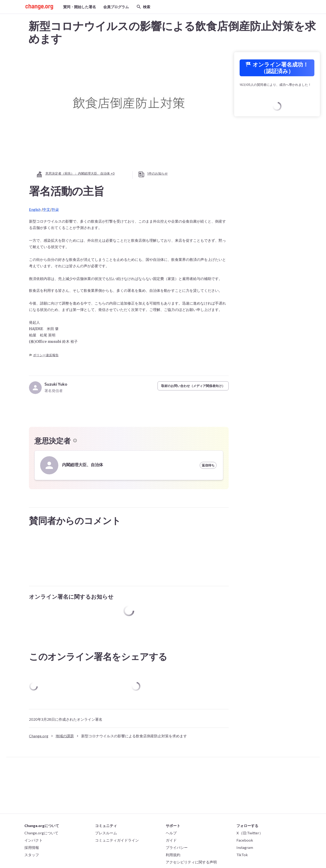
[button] (39, 7)
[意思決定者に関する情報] (75, 440)
